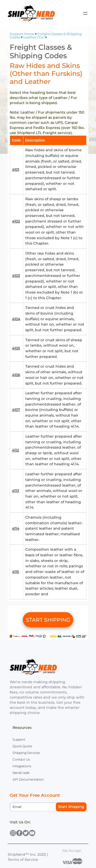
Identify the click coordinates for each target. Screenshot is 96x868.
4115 (15, 572)
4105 (16, 348)
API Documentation (28, 779)
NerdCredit (21, 773)
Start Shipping (71, 807)
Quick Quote (22, 746)
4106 (16, 375)
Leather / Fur (34, 37)
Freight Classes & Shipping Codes (46, 36)
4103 (16, 276)
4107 (16, 410)
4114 (16, 528)
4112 (15, 450)
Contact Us (21, 759)
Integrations (22, 766)
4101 (16, 169)
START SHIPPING (48, 620)
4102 (16, 221)
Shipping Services (26, 753)
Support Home (22, 34)
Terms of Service (23, 860)
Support (19, 739)
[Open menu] (85, 13)
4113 (15, 491)
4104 (16, 319)
